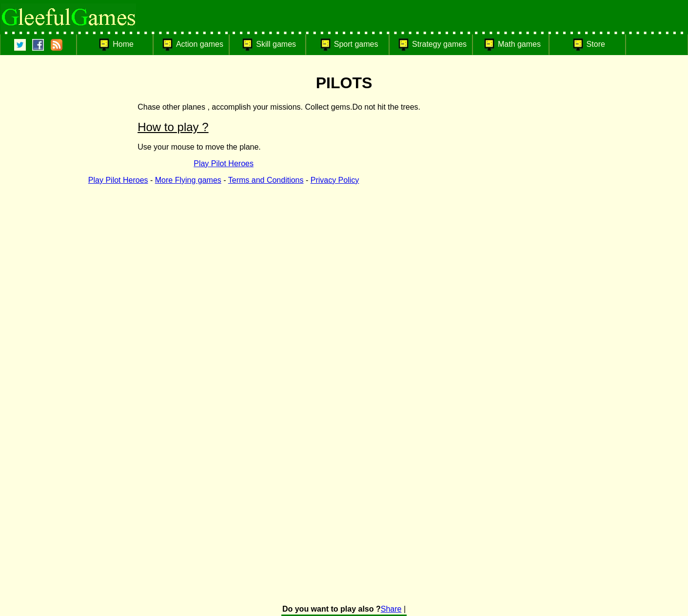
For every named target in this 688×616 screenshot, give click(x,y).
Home (123, 44)
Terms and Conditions (266, 180)
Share (391, 609)
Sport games (356, 44)
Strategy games (439, 44)
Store (596, 44)
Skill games (276, 44)
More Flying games (188, 180)
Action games (200, 44)
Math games (519, 44)
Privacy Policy (335, 180)
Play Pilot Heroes (224, 164)
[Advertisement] (567, 228)
